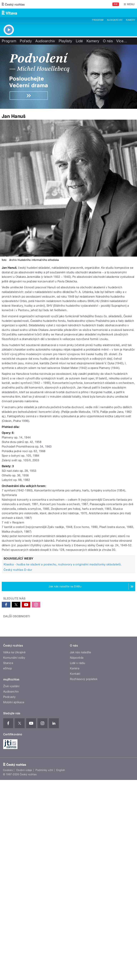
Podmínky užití (44, 883)
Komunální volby (14, 770)
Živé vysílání (11, 799)
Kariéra (75, 781)
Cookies (8, 883)
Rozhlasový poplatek (84, 792)
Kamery (131, 20)
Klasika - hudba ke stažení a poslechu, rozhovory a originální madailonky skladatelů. (63, 564)
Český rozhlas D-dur (18, 570)
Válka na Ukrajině (14, 765)
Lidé (79, 41)
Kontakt (75, 786)
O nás (108, 41)
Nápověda (77, 770)
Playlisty (65, 41)
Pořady (26, 41)
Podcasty (9, 809)
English (61, 883)
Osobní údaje (24, 883)
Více (122, 41)
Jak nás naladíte (81, 765)
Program (98, 20)
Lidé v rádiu (78, 776)
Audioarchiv (115, 20)
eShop (7, 781)
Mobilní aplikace (14, 815)
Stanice (8, 776)
